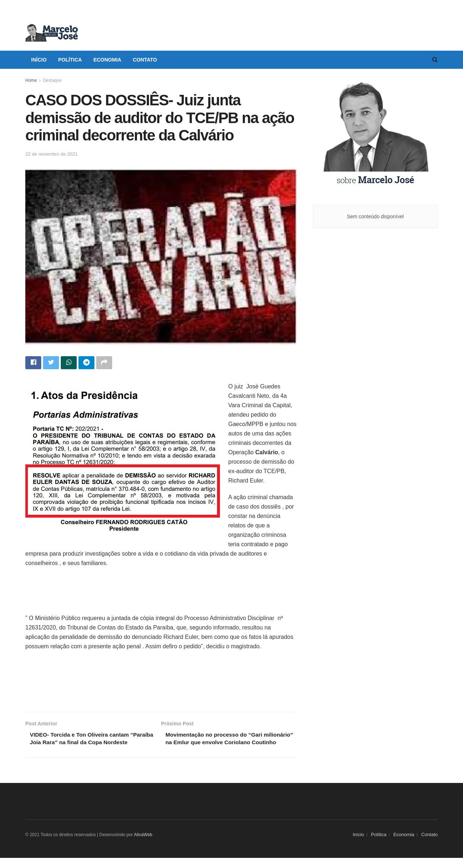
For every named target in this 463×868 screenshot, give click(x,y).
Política (70, 60)
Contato (145, 60)
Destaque (52, 80)
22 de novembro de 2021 (52, 154)
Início (39, 60)
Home (31, 80)
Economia (107, 60)
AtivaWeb (143, 845)
